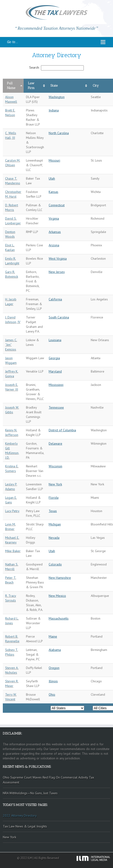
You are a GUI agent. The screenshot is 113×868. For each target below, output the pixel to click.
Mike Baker (13, 551)
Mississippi (56, 385)
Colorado (55, 564)
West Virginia (58, 259)
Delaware (55, 443)
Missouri (54, 160)
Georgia (54, 358)
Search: (56, 67)
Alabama (55, 650)
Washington (57, 97)
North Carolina (59, 133)
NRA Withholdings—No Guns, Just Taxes (30, 793)
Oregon (54, 668)
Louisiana (55, 340)
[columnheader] (13, 86)
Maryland (55, 371)
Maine (53, 636)
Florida (54, 498)
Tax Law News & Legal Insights (25, 826)
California (55, 299)
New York (55, 484)
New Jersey (57, 272)
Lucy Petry (12, 511)
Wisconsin (55, 466)
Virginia (54, 218)
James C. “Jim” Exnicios (11, 345)
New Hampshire (60, 578)
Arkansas (55, 232)
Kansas (53, 192)
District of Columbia (62, 430)
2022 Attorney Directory (20, 816)
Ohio (52, 694)
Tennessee (56, 407)
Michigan (55, 524)
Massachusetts (59, 618)
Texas (53, 511)
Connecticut (57, 205)
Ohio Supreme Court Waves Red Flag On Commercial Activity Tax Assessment (48, 780)
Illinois (53, 681)
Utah (52, 178)
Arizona (54, 245)
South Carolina (59, 317)
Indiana (54, 110)
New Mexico (57, 596)
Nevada (54, 538)
